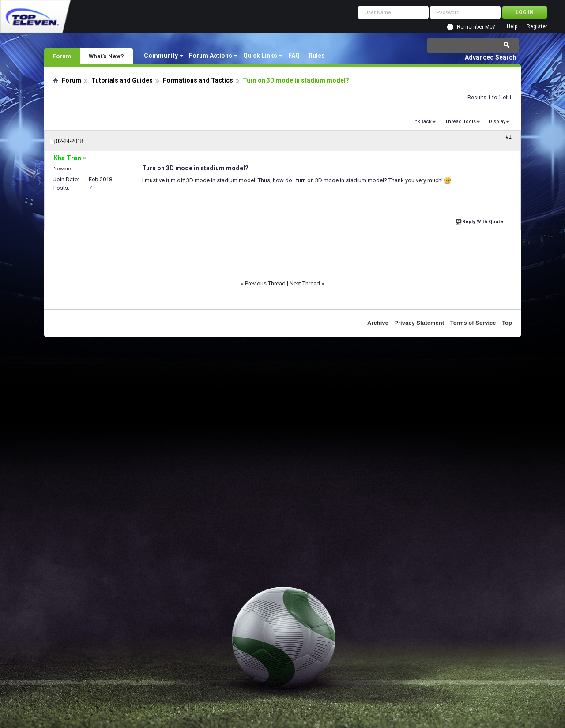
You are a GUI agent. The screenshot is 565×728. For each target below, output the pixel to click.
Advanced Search (490, 57)
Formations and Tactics (198, 80)
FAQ (294, 56)
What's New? (106, 56)
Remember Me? (476, 27)
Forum (62, 56)
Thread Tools (460, 122)
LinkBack (421, 122)
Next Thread (305, 283)
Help (512, 27)
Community (161, 56)
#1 (509, 137)
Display (497, 122)
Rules (317, 56)
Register (537, 27)
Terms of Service (473, 323)
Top (507, 323)
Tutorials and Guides (122, 80)
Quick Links (260, 56)
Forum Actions (211, 56)
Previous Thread (265, 283)
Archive (378, 323)
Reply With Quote (480, 221)
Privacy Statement (419, 323)
